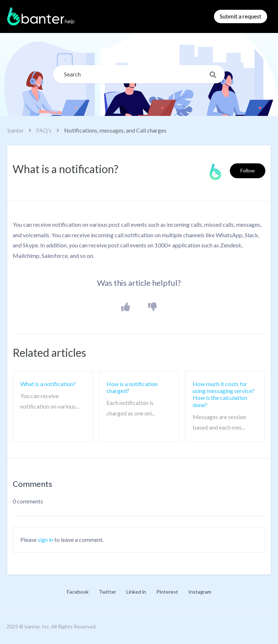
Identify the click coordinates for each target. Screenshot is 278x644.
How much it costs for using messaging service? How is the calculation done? (224, 394)
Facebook (78, 592)
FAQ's (44, 130)
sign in (45, 540)
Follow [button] (248, 170)
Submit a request (241, 16)
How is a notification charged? (132, 387)
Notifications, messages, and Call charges (115, 130)
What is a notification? (48, 384)
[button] (126, 307)
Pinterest (167, 592)
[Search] (139, 74)
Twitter (108, 592)
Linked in (136, 592)
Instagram (200, 592)
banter (16, 130)
